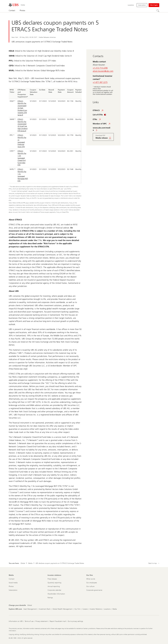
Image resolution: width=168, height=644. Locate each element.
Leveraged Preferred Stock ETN (21, 145)
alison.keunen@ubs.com (103, 71)
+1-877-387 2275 (100, 82)
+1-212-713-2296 (100, 68)
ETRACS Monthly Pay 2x (22, 138)
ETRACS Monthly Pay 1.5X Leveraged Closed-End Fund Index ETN (22, 158)
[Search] (158, 11)
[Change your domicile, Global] (30, 605)
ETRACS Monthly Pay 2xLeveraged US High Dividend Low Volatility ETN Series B (22, 108)
